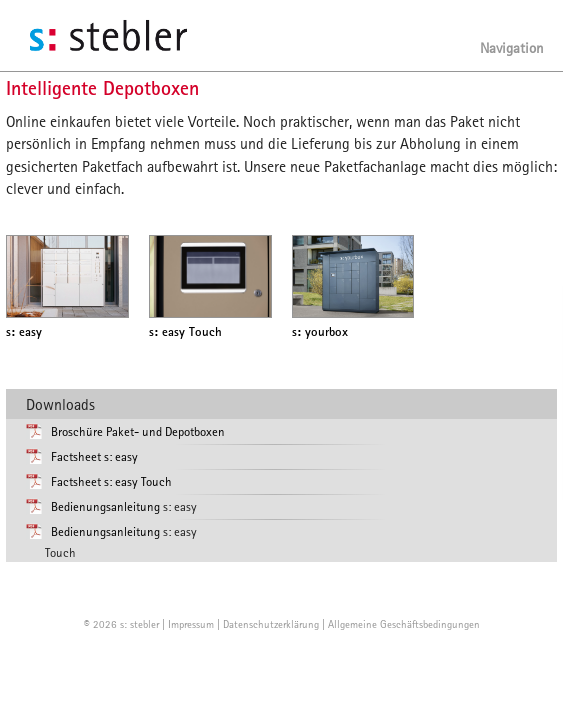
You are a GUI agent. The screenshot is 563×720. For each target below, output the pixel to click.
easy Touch (185, 331)
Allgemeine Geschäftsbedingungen (404, 623)
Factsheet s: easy (94, 456)
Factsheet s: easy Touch (111, 481)
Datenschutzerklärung (271, 623)
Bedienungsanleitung (105, 506)
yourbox (320, 331)
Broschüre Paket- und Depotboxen (138, 431)
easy (24, 331)
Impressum (191, 623)
